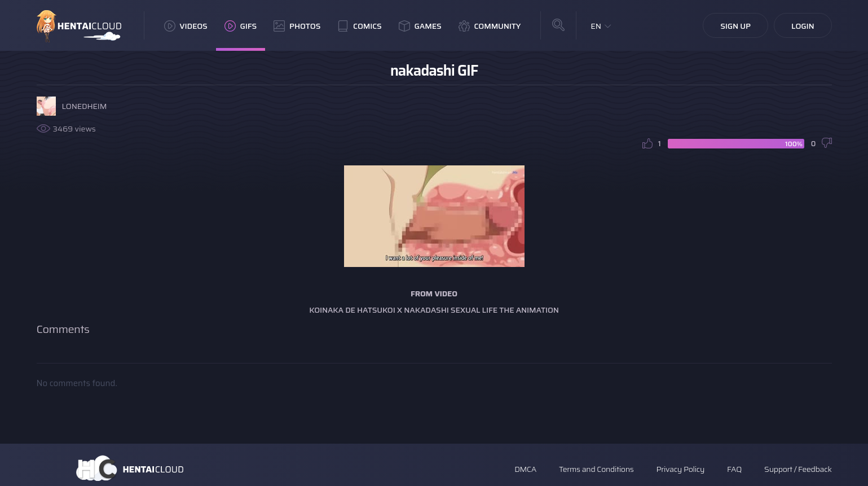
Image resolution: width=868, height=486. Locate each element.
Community (490, 26)
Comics (359, 26)
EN (596, 26)
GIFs (241, 26)
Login (803, 26)
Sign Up (735, 26)
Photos (297, 26)
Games (420, 26)
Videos (186, 26)
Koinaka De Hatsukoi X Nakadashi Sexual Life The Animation (434, 310)
